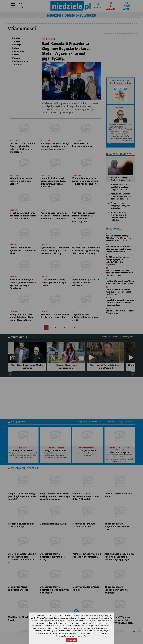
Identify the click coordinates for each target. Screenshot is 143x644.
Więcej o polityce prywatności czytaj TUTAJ (71, 636)
